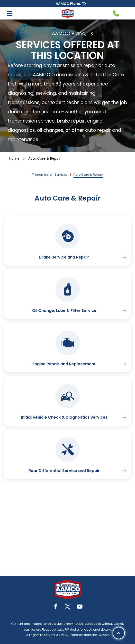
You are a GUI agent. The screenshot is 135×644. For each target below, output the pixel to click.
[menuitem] (50, 175)
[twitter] (68, 607)
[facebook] (56, 607)
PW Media (72, 630)
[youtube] (80, 607)
